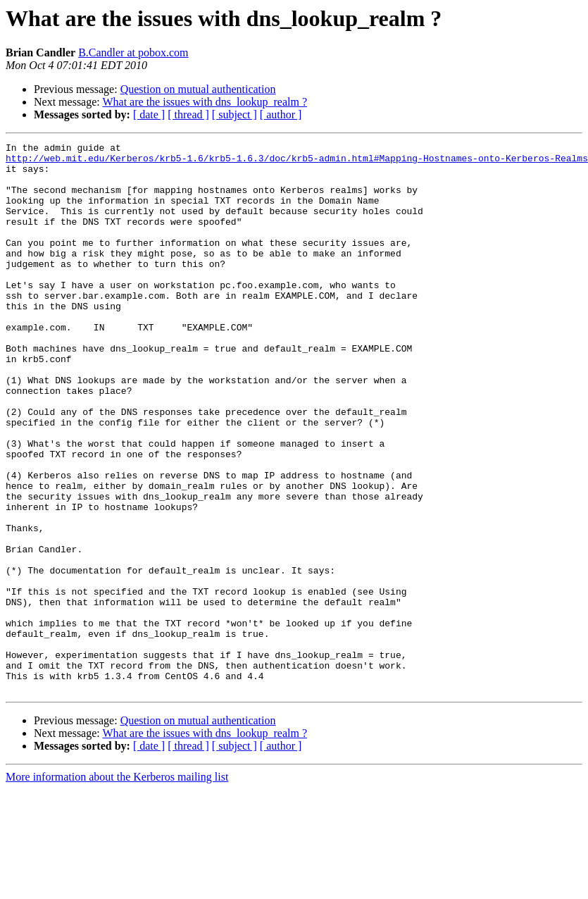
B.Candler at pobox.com (133, 52)
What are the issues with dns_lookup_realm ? (205, 102)
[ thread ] (188, 114)
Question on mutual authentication (198, 89)
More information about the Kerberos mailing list (117, 887)
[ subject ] (234, 114)
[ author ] (281, 114)
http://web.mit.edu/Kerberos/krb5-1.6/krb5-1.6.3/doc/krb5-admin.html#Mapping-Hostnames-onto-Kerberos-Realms (297, 162)
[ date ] (149, 114)
